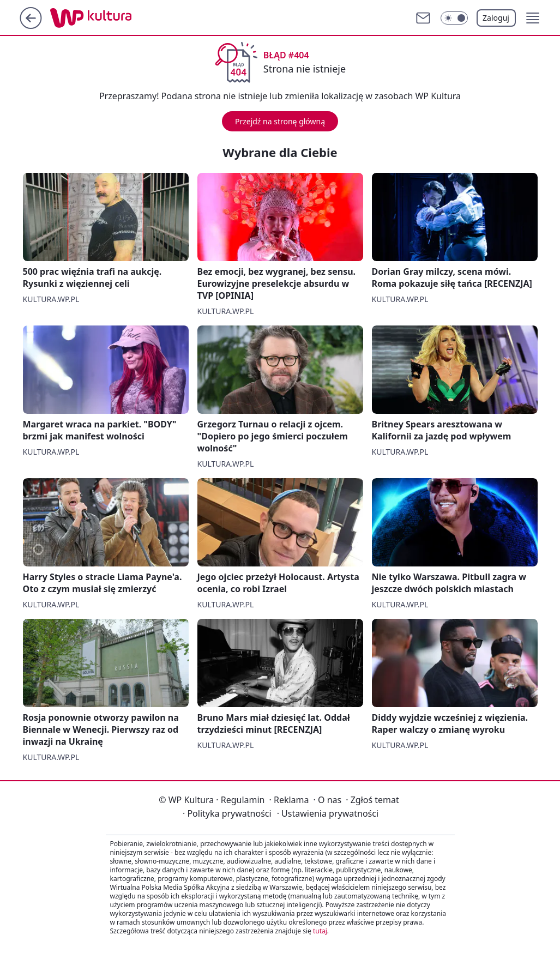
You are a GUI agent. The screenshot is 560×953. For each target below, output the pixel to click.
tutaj (320, 931)
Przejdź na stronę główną (280, 121)
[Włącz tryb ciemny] (454, 18)
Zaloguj (496, 18)
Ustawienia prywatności (328, 813)
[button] (533, 18)
